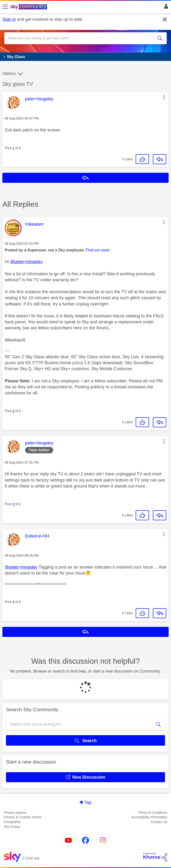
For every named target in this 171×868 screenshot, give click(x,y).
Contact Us (159, 822)
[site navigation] (5, 7)
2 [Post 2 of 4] (13, 411)
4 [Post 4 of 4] (13, 602)
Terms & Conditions (153, 813)
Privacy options (15, 813)
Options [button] (9, 73)
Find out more (98, 250)
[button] (164, 97)
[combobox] (77, 38)
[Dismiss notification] (165, 20)
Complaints (12, 822)
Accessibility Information (149, 817)
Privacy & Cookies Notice (23, 817)
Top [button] (88, 803)
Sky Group (12, 827)
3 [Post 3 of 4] (13, 504)
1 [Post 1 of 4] (13, 148)
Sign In (165, 8)
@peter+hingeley (26, 262)
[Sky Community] (29, 7)
